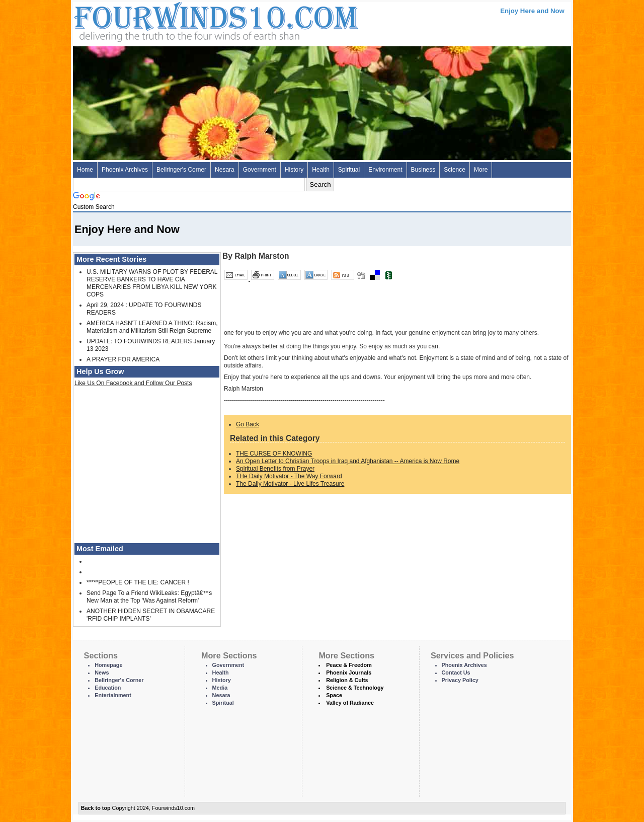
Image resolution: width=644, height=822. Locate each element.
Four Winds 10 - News (174, 20)
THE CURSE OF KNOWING (274, 454)
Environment (385, 170)
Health (321, 170)
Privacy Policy (460, 680)
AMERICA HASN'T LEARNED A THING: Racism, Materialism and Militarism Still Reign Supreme (152, 327)
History (294, 170)
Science (455, 170)
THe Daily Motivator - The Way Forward (289, 476)
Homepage (108, 665)
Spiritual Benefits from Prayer (275, 469)
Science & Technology (355, 688)
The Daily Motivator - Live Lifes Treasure (290, 484)
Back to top (96, 808)
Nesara (225, 170)
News (102, 672)
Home (85, 170)
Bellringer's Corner (181, 170)
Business (423, 170)
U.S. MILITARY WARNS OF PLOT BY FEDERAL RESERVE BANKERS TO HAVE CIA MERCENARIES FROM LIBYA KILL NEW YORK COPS (152, 283)
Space (334, 695)
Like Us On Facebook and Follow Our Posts (133, 383)
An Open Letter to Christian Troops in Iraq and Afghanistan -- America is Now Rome (348, 461)
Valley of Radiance (350, 703)
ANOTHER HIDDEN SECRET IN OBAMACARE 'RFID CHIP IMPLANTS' (151, 615)
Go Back (248, 424)
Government (260, 170)
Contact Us (456, 672)
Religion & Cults (347, 680)
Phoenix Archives (125, 170)
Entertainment (113, 695)
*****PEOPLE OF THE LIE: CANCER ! (138, 582)
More (481, 170)
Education (108, 688)
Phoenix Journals (349, 672)
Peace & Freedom (349, 665)
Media (220, 688)
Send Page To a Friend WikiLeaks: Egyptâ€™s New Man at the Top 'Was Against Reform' (149, 597)
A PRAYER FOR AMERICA (123, 359)
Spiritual (349, 170)
